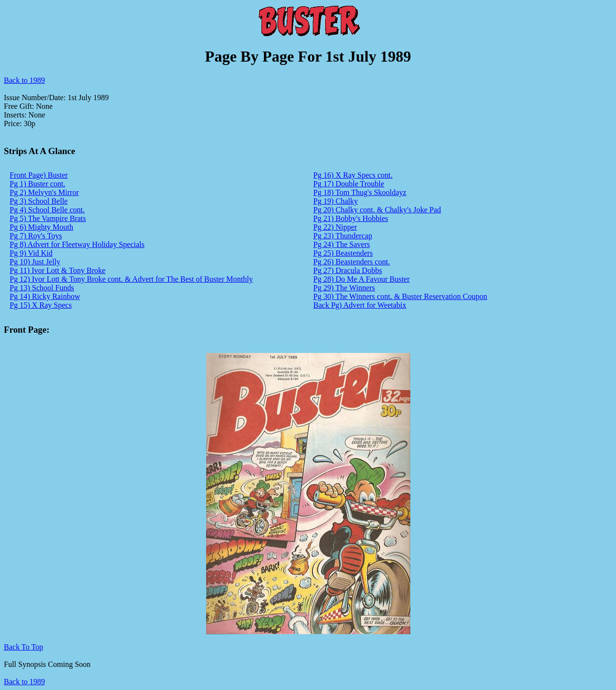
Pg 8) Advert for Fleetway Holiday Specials (77, 244)
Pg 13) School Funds (42, 288)
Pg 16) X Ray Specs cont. (353, 175)
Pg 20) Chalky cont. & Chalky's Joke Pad (377, 210)
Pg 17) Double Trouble (349, 184)
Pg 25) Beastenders (343, 253)
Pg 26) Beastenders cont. (352, 262)
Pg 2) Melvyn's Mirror (44, 192)
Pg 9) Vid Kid (31, 253)
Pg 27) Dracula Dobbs (348, 270)
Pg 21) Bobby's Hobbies (351, 218)
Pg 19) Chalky (336, 201)
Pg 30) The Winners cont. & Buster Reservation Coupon (400, 296)
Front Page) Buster (39, 175)
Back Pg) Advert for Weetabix (360, 305)
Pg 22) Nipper (335, 227)
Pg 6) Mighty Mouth (41, 227)
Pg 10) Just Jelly (35, 262)
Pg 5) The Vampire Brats (48, 218)
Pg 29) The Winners (344, 288)
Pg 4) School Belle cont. (47, 210)
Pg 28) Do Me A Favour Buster (362, 279)
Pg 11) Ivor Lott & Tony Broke (58, 270)
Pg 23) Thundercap (343, 236)
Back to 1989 (24, 80)
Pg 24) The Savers (342, 244)
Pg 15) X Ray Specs (41, 305)
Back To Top (24, 647)
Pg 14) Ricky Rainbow (45, 296)
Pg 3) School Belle (39, 201)
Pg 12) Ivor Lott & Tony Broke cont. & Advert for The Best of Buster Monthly (131, 279)
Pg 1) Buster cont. (38, 184)
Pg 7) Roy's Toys (36, 236)
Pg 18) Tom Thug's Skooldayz (360, 192)
